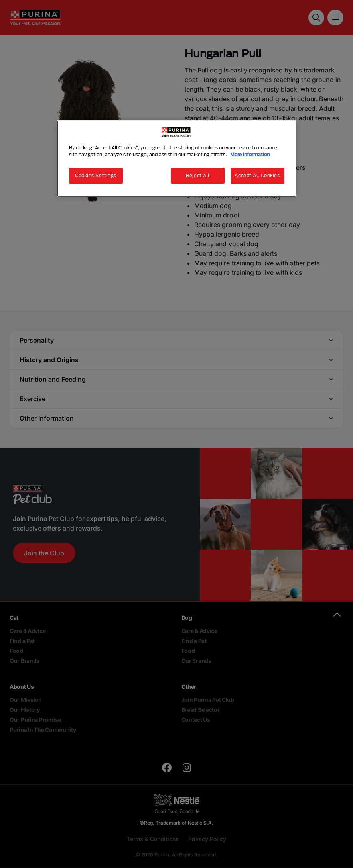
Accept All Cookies (257, 175)
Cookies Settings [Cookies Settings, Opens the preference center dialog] (96, 175)
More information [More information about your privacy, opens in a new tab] (250, 154)
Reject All (198, 175)
